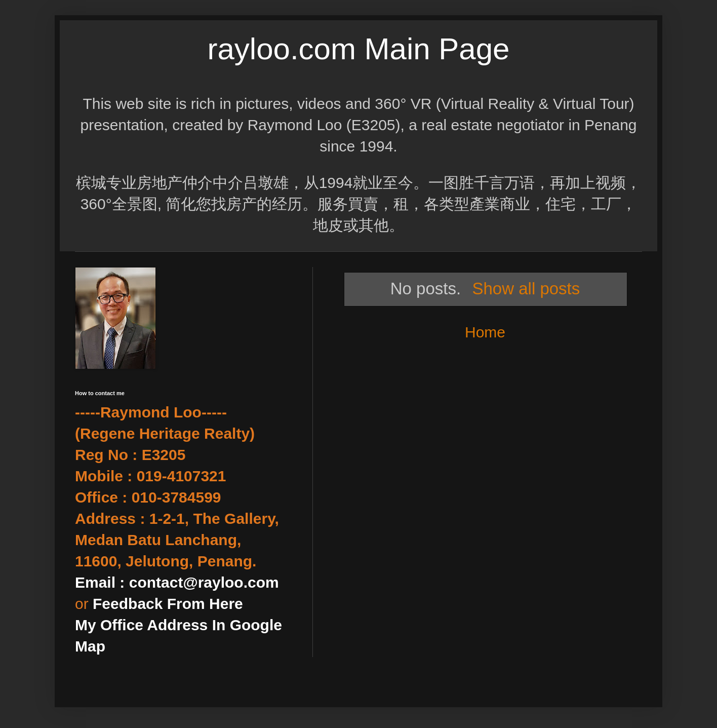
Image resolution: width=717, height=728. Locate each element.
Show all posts (526, 289)
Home (485, 332)
